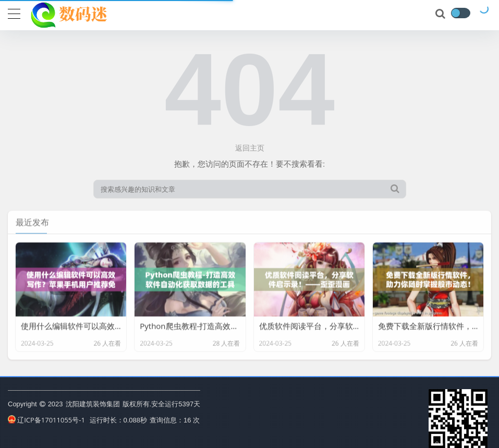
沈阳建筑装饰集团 (93, 404)
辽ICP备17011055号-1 (46, 420)
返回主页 (250, 148)
